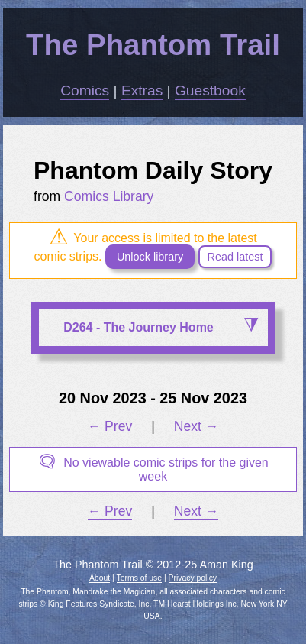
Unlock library (150, 257)
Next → (196, 426)
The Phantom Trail (153, 45)
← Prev (110, 426)
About (100, 578)
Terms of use (139, 578)
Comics (85, 91)
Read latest (235, 257)
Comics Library (109, 196)
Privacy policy (193, 578)
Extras (142, 91)
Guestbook (210, 91)
